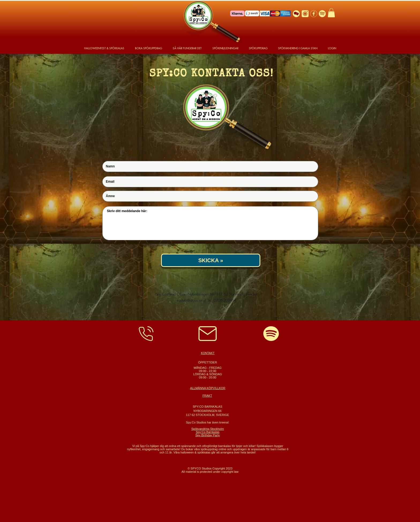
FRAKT (207, 396)
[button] (331, 13)
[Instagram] (305, 14)
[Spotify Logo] (322, 14)
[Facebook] (314, 14)
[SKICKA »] (211, 260)
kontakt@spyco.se (190, 300)
